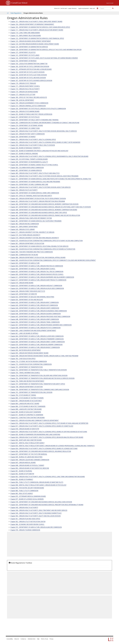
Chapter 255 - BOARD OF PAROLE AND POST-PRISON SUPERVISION (31, 114)
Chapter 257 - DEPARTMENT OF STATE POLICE (25, 117)
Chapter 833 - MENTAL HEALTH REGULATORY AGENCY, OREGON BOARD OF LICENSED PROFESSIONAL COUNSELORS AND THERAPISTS (52, 446)
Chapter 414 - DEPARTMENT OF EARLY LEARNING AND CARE (29, 184)
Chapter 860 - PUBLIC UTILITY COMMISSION (24, 491)
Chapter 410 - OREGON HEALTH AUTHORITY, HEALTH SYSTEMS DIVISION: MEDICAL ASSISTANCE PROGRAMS (44, 176)
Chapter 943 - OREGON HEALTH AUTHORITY (24, 507)
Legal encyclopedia (83, 8)
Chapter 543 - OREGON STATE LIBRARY (23, 229)
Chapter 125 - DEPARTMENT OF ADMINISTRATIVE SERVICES (29, 47)
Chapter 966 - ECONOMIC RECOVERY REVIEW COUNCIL (27, 524)
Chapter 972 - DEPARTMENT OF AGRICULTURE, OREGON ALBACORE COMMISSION (36, 527)
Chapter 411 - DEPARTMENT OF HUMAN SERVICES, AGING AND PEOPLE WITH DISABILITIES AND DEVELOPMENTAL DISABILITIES (51, 179)
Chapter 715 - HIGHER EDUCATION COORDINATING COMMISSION (31, 364)
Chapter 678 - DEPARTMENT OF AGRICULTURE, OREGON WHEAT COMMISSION (35, 347)
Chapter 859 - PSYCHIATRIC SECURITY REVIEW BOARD (27, 488)
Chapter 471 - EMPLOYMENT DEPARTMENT (24, 227)
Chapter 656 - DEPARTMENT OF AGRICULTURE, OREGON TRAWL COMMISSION (35, 322)
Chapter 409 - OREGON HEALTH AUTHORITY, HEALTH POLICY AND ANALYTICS (35, 173)
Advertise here (32, 639)
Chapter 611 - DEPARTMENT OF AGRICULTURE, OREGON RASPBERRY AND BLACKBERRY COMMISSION (42, 277)
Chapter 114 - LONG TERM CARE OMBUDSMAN (25, 33)
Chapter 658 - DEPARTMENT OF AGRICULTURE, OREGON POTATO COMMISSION (35, 328)
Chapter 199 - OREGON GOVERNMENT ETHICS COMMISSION (29, 103)
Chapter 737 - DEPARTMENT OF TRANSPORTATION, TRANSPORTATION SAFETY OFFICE (38, 384)
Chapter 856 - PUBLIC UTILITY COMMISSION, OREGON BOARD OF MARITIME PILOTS (37, 482)
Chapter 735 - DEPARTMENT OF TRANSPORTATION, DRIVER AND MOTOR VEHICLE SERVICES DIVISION (42, 378)
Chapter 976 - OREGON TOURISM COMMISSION (25, 530)
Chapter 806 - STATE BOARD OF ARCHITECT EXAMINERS (28, 406)
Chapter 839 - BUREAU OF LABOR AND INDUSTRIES (26, 457)
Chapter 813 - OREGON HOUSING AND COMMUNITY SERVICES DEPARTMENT (35, 420)
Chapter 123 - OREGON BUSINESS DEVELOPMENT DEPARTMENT (31, 41)
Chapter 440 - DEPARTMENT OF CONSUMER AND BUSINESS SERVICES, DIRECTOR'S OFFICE (39, 213)
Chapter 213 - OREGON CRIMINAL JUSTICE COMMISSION (28, 106)
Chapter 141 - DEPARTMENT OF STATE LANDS (25, 55)
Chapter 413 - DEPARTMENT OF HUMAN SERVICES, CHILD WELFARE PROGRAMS (35, 182)
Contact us (23, 639)
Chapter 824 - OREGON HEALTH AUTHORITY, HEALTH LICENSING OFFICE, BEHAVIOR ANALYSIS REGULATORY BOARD (47, 437)
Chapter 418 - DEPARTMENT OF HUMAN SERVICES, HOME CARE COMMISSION (35, 193)
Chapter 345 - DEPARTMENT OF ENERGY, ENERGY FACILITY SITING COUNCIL (34, 165)
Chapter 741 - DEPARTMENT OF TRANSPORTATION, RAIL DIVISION (31, 392)
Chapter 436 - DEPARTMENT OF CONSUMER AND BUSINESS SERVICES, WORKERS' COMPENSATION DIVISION (44, 204)
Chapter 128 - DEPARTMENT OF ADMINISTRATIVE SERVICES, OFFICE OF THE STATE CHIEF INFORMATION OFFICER (46, 50)
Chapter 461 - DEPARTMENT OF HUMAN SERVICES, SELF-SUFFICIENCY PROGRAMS (36, 221)
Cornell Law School (19, 3)
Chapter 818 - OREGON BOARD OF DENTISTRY (25, 429)
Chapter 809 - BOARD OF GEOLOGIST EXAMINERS (26, 412)
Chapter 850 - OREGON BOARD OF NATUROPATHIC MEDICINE (30, 468)
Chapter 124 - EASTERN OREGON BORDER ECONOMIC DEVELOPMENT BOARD (35, 44)
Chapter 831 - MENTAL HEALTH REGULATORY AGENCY (27, 443)
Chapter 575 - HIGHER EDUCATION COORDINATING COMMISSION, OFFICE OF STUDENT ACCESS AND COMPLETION (46, 241)
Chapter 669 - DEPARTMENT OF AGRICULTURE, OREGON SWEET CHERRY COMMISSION (38, 342)
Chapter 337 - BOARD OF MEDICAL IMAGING (24, 154)
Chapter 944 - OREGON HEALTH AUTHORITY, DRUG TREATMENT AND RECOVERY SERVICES (39, 510)
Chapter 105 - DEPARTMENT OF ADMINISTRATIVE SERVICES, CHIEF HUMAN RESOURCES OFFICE (40, 27)
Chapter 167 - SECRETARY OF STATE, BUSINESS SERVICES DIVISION (31, 80)
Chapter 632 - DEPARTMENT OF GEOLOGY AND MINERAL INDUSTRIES (32, 297)
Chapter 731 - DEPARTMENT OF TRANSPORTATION (26, 367)
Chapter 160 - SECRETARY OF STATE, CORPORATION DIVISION (30, 66)
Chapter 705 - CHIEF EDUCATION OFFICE (23, 359)
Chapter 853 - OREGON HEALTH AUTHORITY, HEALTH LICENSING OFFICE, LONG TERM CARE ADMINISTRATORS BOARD (48, 477)
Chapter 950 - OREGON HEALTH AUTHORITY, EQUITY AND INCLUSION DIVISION (35, 516)
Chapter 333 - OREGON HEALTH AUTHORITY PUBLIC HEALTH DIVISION (33, 145)
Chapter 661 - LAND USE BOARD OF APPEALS (24, 333)
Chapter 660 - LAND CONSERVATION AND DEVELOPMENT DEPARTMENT (33, 331)
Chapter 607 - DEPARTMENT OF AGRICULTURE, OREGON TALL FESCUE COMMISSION (37, 272)
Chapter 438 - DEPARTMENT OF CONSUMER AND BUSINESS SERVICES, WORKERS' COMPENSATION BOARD (44, 210)
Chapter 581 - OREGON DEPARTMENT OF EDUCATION (27, 243)
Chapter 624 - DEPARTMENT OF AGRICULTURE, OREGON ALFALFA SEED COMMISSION (37, 288)
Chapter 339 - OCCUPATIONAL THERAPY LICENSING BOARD (29, 159)
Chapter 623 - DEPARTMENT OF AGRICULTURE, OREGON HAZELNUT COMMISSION (36, 286)
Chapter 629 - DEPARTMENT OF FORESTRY (24, 294)
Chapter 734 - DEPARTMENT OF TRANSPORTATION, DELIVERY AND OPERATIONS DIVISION (39, 375)
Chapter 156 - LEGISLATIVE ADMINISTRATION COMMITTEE (29, 64)
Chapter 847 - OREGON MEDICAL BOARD (23, 463)
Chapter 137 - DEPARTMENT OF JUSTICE (23, 52)
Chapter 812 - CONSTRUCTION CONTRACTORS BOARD (27, 418)
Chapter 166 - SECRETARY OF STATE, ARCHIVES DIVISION (28, 78)
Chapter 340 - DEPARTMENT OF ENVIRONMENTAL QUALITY (29, 162)
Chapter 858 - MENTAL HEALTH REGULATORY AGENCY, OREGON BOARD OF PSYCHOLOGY (38, 485)
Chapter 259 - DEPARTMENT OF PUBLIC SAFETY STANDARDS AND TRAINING (34, 120)
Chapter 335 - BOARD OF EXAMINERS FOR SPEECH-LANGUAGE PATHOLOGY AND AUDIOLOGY (39, 151)
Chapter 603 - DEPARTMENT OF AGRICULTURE (25, 263)
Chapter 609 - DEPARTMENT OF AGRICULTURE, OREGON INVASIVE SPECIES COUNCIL (37, 274)
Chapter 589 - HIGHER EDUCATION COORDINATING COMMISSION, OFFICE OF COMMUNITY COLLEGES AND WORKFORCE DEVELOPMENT (53, 260)
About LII (56, 8)
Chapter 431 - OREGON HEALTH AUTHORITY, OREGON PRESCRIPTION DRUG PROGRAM (38, 201)
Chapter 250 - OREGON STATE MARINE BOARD (25, 111)
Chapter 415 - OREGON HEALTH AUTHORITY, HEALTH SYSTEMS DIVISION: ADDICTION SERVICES (40, 187)
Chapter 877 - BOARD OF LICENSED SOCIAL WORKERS (27, 499)
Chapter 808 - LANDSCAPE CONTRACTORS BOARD (26, 409)
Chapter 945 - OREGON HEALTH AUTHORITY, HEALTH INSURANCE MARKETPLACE (36, 513)
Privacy (51, 639)
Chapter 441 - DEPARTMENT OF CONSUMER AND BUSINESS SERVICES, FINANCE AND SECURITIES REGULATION (45, 215)
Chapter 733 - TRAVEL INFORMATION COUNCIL (25, 373)
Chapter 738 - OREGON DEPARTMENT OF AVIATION (26, 387)
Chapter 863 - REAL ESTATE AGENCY (22, 493)
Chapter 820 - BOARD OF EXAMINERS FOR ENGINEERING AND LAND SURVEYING (35, 434)
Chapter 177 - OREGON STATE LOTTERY (23, 95)
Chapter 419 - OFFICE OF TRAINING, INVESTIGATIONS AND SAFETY (31, 196)
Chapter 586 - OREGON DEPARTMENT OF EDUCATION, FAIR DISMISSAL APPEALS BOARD (38, 257)
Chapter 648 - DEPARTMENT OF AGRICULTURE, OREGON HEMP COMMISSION (35, 319)
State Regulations (16, 13)
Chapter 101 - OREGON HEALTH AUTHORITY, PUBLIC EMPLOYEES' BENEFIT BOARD (36, 21)
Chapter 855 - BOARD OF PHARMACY (22, 479)
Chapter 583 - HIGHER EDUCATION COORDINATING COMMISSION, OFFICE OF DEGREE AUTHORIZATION (43, 249)
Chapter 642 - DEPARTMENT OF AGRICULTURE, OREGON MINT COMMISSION (35, 302)
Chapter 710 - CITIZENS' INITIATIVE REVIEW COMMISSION (29, 361)
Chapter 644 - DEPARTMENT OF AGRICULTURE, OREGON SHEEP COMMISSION (35, 308)
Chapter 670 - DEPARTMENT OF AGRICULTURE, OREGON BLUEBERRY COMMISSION (36, 345)
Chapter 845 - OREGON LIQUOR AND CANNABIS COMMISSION (30, 460)
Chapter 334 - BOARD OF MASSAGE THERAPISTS (25, 148)
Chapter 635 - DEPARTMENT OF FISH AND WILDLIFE (27, 300)
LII (8, 13)
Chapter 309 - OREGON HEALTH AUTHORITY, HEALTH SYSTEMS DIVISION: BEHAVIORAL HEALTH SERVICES (44, 131)
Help (38, 639)
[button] (113, 8)
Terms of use (45, 639)
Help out (92, 8)
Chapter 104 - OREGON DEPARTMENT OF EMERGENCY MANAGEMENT (32, 24)
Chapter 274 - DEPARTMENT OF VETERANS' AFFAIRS (27, 125)
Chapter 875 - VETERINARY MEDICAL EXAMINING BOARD (28, 496)
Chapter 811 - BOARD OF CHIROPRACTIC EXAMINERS (27, 415)
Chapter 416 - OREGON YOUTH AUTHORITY (24, 190)
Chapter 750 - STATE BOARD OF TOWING (23, 395)
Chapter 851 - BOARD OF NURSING (21, 471)
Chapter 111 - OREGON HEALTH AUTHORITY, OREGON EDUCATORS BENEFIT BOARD (37, 30)
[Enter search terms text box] (106, 8)
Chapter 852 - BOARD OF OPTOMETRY (22, 474)
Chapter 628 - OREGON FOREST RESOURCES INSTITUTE (28, 291)
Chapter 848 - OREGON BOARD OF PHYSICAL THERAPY (27, 465)
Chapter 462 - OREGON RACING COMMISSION (25, 224)
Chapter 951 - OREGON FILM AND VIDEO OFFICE (25, 519)
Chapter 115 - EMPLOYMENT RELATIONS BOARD (26, 36)
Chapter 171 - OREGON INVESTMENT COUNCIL (25, 86)
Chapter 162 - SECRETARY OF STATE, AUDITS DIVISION (27, 72)
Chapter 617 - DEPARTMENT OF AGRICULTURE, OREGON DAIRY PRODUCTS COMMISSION (38, 280)
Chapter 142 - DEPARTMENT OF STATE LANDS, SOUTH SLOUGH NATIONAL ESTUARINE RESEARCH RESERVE (44, 58)
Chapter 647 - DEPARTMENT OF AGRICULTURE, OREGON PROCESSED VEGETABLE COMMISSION (40, 316)
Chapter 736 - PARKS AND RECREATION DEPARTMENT (27, 381)
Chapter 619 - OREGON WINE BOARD (22, 283)
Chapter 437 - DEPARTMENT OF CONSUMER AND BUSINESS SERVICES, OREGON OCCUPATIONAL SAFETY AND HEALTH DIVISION (51, 207)
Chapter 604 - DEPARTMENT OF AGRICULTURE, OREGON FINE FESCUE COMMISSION (37, 266)
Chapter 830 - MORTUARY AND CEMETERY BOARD (26, 440)
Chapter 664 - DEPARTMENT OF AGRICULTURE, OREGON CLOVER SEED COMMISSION (37, 336)
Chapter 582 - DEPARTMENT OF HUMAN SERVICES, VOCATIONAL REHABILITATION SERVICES (39, 246)
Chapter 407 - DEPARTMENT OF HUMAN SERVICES (26, 170)
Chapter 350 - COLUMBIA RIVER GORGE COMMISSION (27, 168)
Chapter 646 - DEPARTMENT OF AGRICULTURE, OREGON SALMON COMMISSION (35, 314)
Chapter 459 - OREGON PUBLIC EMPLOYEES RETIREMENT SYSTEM (31, 218)
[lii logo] (24, 8)
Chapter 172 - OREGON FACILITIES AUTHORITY (25, 89)
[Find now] (113, 8)
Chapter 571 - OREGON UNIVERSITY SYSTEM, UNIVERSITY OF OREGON (32, 232)
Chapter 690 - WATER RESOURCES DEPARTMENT (26, 350)
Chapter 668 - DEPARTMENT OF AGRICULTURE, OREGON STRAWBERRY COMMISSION (37, 339)
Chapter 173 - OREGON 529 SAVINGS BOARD (24, 92)
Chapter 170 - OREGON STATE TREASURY (23, 83)
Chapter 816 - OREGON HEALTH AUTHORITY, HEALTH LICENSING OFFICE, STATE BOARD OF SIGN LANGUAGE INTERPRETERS (49, 423)
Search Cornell (110, 3)
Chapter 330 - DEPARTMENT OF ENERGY (23, 137)
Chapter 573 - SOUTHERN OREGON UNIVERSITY (25, 235)
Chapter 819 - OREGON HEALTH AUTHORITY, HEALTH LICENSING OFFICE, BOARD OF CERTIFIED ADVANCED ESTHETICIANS (49, 432)
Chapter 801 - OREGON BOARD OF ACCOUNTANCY (26, 401)
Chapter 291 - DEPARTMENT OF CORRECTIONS (25, 128)
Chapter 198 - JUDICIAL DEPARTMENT (22, 100)
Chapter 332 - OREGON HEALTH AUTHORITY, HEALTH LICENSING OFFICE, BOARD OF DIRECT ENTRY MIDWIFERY (45, 142)
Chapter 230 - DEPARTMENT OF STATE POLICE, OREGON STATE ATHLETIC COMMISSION (38, 109)
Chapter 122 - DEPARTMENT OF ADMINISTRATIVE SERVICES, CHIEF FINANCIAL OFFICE (37, 38)
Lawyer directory (72, 8)
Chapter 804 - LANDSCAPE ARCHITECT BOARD (25, 404)
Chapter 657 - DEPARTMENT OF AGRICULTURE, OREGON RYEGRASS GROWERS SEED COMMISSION (41, 325)
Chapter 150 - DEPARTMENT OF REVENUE (23, 61)
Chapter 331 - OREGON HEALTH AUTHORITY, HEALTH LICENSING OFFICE (33, 139)
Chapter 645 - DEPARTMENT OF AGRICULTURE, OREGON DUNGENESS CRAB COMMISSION (39, 311)
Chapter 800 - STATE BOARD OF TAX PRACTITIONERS (27, 398)
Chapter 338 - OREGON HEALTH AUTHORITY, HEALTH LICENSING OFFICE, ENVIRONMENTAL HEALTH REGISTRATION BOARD (49, 156)
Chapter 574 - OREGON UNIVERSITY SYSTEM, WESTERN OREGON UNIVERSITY (35, 238)
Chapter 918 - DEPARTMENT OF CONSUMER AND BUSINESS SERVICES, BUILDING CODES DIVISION (41, 502)
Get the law (63, 8)
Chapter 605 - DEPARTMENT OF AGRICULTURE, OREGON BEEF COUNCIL (33, 269)
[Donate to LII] (97, 8)
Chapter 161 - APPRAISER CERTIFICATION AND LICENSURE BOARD (31, 69)
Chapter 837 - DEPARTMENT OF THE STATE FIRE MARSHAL (29, 454)
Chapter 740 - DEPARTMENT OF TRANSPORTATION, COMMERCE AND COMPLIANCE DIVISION (40, 390)
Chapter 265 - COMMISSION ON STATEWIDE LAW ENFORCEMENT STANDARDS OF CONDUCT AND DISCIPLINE (45, 123)
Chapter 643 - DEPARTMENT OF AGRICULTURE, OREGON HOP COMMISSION (34, 305)
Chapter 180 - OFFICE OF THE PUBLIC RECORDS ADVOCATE (29, 97)
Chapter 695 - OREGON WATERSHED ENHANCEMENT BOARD (29, 353)
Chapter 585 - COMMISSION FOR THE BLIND (24, 255)
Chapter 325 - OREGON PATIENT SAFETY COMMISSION (27, 134)
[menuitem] (56, 8)
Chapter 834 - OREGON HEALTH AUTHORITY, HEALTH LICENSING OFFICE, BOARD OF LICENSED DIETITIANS (44, 449)
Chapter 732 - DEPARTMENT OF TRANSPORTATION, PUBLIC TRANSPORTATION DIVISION (39, 370)
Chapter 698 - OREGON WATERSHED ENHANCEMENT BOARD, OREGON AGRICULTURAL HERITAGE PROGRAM (44, 356)
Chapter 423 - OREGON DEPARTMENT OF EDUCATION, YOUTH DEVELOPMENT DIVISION (38, 198)
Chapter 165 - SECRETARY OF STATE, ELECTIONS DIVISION (29, 75)
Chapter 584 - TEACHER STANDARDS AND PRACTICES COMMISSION (32, 252)
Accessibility (10, 639)
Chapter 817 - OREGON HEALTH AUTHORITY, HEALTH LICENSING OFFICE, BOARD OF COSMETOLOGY (42, 426)
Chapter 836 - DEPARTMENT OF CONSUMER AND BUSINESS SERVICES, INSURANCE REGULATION (41, 451)
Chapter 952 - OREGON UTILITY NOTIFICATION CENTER (28, 522)
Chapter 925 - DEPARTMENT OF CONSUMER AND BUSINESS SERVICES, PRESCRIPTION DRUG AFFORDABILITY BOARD (47, 505)
